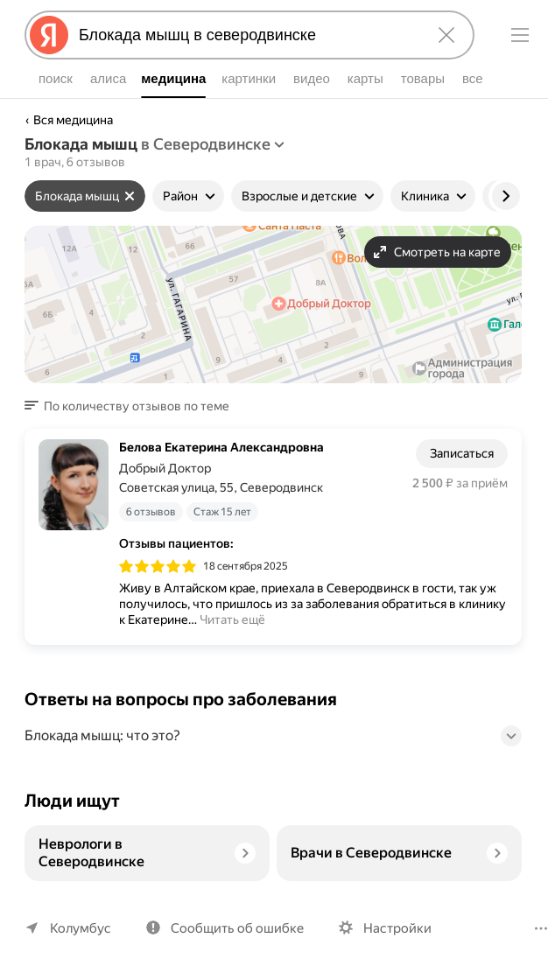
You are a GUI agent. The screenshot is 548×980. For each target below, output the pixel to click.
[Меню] (520, 35)
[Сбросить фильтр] (130, 196)
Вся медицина (73, 120)
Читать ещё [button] (232, 619)
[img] (158, 566)
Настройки (397, 928)
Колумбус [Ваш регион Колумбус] (81, 928)
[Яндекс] (49, 35)
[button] (132, 406)
